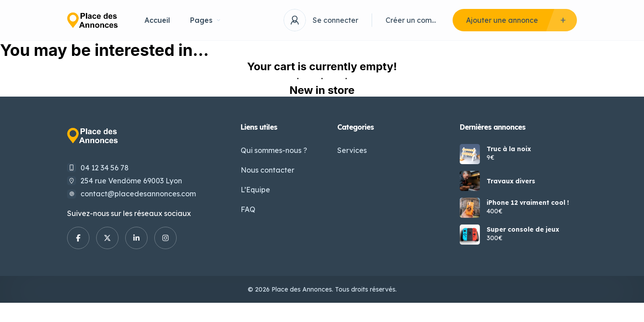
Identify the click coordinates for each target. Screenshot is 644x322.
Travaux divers (511, 181)
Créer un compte (412, 20)
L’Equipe (255, 190)
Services (352, 150)
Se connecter (335, 20)
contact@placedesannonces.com (138, 194)
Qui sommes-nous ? (274, 150)
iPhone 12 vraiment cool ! (528, 203)
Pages (205, 20)
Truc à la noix (509, 149)
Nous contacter (267, 170)
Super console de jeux (523, 229)
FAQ (248, 209)
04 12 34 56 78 (105, 168)
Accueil (157, 20)
